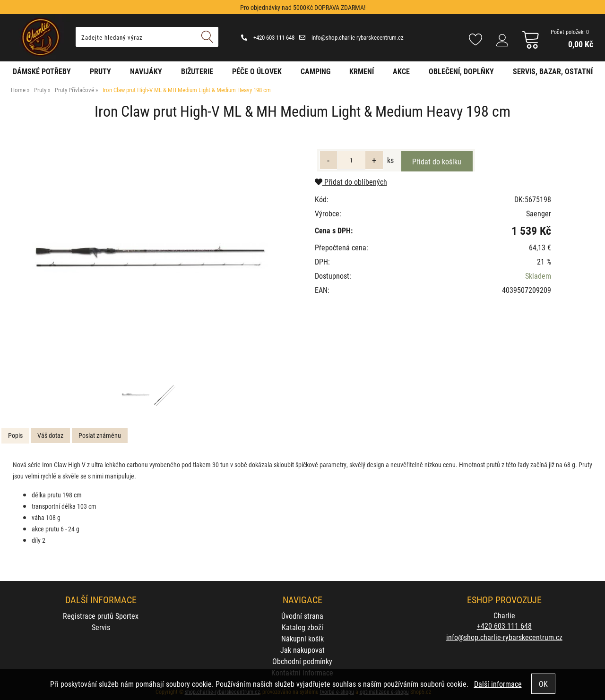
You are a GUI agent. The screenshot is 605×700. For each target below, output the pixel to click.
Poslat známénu (100, 435)
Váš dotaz (50, 435)
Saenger (539, 213)
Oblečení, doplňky (461, 71)
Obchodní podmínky (302, 661)
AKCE (401, 71)
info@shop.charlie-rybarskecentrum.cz (351, 37)
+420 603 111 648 (268, 37)
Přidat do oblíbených (351, 182)
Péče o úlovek (257, 71)
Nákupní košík (302, 638)
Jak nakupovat (302, 650)
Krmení (362, 71)
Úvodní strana (302, 616)
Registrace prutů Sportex (101, 616)
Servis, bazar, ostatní (553, 71)
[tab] (15, 436)
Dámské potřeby (42, 71)
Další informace (498, 684)
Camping (315, 71)
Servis (101, 627)
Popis (15, 435)
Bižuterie (197, 71)
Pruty (100, 71)
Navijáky (146, 71)
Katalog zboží (302, 627)
